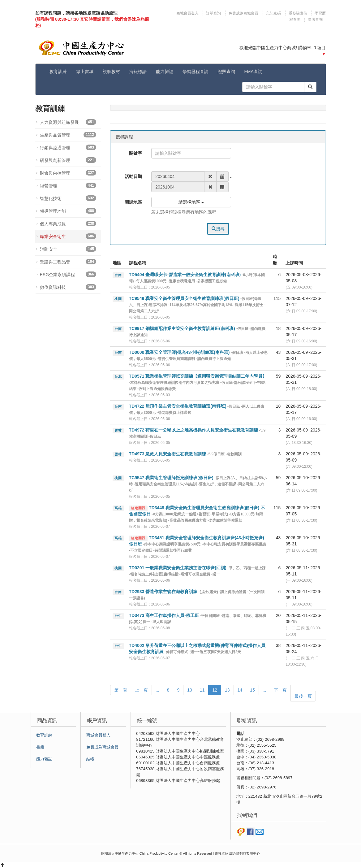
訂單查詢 (213, 13)
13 (227, 690)
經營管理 (68, 185)
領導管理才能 (68, 211)
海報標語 (138, 72)
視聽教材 (111, 72)
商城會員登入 (188, 13)
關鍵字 (135, 153)
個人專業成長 (68, 224)
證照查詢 (315, 20)
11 (202, 690)
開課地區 (133, 202)
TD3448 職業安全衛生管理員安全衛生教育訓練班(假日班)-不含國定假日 (197, 514)
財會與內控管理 (68, 173)
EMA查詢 (253, 72)
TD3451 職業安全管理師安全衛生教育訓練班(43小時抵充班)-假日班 (198, 544)
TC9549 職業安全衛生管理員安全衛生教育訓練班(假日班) (197, 305)
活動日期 (133, 176)
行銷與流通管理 (68, 147)
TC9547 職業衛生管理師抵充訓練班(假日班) (198, 484)
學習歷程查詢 (196, 72)
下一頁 (280, 690)
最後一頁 (303, 696)
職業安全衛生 (68, 236)
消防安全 (68, 249)
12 (215, 690)
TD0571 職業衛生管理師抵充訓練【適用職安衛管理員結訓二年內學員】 (198, 382)
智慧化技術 (68, 198)
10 (190, 690)
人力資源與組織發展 (68, 122)
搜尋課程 (124, 137)
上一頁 (141, 690)
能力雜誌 (165, 72)
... (157, 690)
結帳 (90, 759)
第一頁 (121, 690)
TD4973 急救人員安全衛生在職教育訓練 (185, 454)
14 (240, 690)
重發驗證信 (298, 13)
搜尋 (218, 229)
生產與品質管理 (68, 135)
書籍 (40, 747)
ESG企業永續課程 (68, 274)
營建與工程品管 (68, 262)
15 (252, 690)
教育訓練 (58, 72)
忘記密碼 (273, 13)
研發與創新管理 (68, 160)
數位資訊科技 (68, 287)
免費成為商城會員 (243, 13)
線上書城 (85, 72)
